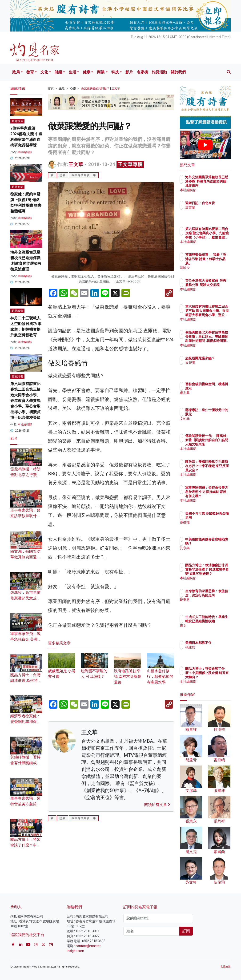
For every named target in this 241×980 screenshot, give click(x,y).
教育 (30, 72)
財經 (58, 72)
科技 (115, 72)
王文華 (76, 164)
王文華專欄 (130, 164)
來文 (209, 630)
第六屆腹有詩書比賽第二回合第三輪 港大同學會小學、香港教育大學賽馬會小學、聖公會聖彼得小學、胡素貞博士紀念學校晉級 (25, 401)
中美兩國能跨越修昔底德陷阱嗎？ (217, 544)
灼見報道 (17, 121)
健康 (87, 72)
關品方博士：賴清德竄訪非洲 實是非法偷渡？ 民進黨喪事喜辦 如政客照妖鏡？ (217, 574)
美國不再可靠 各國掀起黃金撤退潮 (217, 518)
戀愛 (63, 175)
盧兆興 (211, 397)
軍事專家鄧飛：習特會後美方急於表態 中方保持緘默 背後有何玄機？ (217, 496)
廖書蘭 (211, 212)
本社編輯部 (25, 152)
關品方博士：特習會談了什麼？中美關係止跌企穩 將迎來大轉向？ (217, 677)
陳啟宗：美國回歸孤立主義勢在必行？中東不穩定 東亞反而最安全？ (217, 470)
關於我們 (178, 72)
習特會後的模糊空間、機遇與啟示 (217, 388)
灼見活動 (159, 72)
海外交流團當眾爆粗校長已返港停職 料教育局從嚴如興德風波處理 (217, 186)
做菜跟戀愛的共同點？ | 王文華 (101, 88)
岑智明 (211, 367)
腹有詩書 (17, 377)
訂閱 (186, 931)
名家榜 (142, 72)
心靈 (73, 88)
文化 (44, 72)
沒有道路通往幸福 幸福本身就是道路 (128, 671)
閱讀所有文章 (157, 805)
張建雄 (211, 526)
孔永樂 (211, 552)
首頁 (51, 88)
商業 (101, 72)
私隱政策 (225, 967)
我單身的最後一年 (84, 175)
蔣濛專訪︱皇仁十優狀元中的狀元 (217, 414)
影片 (129, 72)
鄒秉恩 (211, 604)
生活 (72, 72)
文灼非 (211, 423)
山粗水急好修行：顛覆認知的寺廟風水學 (161, 671)
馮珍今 (211, 268)
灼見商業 (17, 187)
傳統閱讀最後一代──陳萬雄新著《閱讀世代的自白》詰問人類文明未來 (217, 444)
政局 (16, 72)
